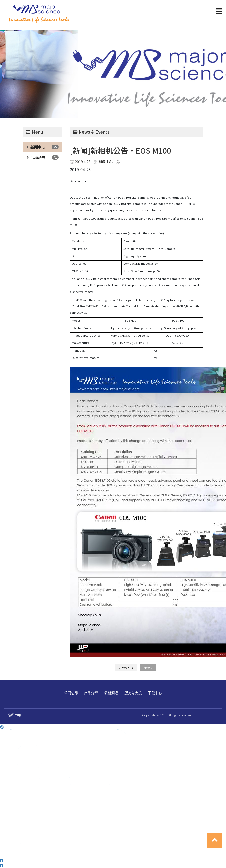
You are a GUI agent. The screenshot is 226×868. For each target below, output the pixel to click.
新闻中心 (38, 147)
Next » (148, 668)
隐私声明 (15, 715)
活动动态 (38, 157)
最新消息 (111, 693)
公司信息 (71, 693)
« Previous (126, 668)
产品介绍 (91, 693)
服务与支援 (133, 693)
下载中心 (155, 693)
